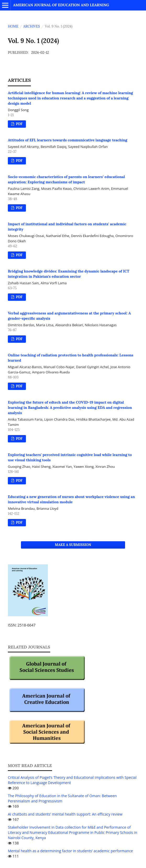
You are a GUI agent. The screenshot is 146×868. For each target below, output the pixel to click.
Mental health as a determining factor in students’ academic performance (70, 851)
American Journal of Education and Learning (61, 5)
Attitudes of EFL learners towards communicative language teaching (68, 140)
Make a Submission (73, 545)
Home (13, 26)
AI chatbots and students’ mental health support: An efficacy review (65, 814)
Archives (32, 26)
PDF (19, 124)
